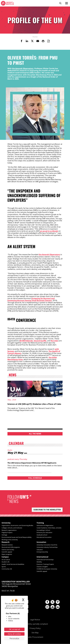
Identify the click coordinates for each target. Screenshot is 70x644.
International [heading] (42, 557)
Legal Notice (35, 620)
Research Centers (7, 545)
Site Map (35, 633)
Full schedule (35, 478)
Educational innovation (44, 537)
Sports (4, 567)
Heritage (4, 535)
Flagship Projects (7, 533)
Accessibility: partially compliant (35, 624)
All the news (35, 434)
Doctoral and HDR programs (11, 547)
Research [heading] (6, 542)
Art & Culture (6, 560)
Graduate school (42, 535)
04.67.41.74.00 (8, 591)
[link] (21, 41)
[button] (38, 41)
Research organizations (9, 530)
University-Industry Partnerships (47, 547)
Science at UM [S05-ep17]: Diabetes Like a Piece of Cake (34, 404)
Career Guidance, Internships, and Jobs (49, 528)
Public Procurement (35, 637)
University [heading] (6, 523)
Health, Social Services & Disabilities (13, 564)
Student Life (6, 562)
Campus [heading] (5, 557)
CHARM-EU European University (47, 569)
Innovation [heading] (41, 542)
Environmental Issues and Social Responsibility (17, 537)
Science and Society (8, 550)
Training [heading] (40, 523)
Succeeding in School (43, 530)
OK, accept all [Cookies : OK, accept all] (14, 629)
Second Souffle (40, 341)
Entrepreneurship (42, 552)
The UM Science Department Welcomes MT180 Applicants (32, 463)
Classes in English (42, 567)
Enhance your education (44, 533)
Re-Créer (54, 341)
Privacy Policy (35, 628)
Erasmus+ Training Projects (45, 564)
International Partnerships (45, 560)
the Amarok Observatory (23, 69)
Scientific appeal (7, 552)
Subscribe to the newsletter (47, 510)
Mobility (39, 562)
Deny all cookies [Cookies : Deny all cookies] (14, 634)
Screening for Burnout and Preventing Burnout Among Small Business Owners (31, 299)
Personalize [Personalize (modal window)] (14, 638)
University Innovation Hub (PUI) (47, 545)
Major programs (7, 554)
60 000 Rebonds (26, 341)
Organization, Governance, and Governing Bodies (17, 526)
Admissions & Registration (45, 526)
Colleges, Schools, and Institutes (12, 528)
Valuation (40, 550)
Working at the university (10, 540)
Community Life (7, 569)
